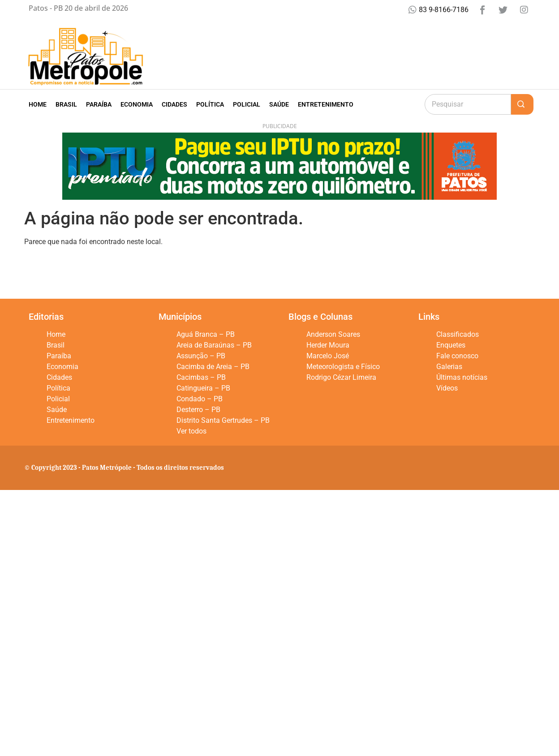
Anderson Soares (333, 334)
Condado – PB (200, 399)
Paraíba (99, 104)
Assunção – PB (201, 356)
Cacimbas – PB (201, 377)
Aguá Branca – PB (206, 334)
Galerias (449, 367)
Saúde (279, 104)
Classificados (458, 334)
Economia (137, 104)
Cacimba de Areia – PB (213, 367)
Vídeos (447, 388)
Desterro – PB (198, 410)
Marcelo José (328, 356)
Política (210, 104)
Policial (247, 104)
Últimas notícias (462, 377)
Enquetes (451, 345)
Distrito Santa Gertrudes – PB (223, 420)
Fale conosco (457, 356)
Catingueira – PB (203, 388)
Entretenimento (326, 104)
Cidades (174, 104)
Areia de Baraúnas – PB (214, 345)
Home (38, 104)
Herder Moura (328, 345)
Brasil (66, 104)
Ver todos (191, 431)
